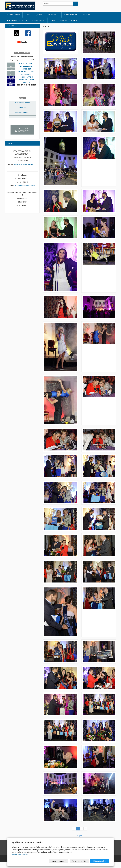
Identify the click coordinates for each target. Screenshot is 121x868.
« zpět (80, 835)
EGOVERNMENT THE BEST (17, 20)
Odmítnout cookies (81, 861)
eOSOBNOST (54, 15)
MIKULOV (87, 15)
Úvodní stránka (14, 15)
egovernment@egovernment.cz (25, 164)
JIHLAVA (40, 15)
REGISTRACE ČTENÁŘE (68, 20)
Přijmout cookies (100, 861)
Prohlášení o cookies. (20, 855)
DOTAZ (52, 20)
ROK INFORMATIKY (71, 15)
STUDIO (28, 15)
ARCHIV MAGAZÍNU (38, 20)
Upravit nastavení (62, 861)
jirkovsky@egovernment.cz (25, 185)
